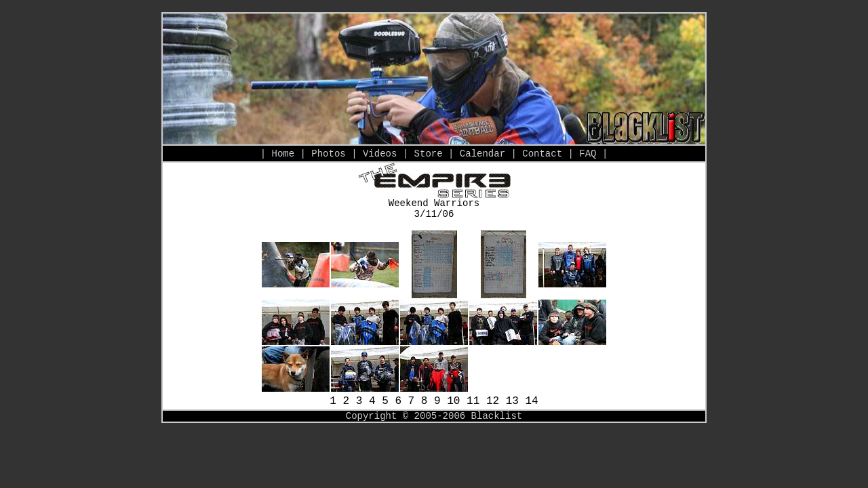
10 (453, 401)
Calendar (482, 154)
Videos (380, 154)
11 (473, 401)
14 (532, 401)
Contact (542, 154)
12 (493, 401)
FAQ (588, 154)
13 (512, 401)
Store (429, 154)
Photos (328, 154)
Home (283, 154)
